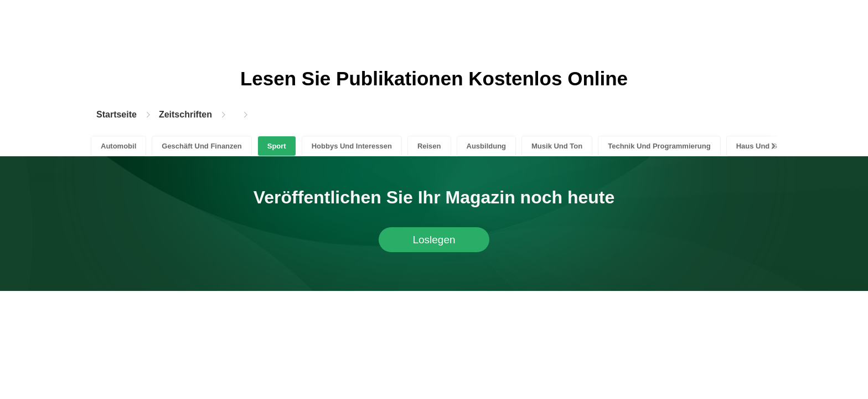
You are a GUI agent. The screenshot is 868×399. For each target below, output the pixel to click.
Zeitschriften (185, 114)
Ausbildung (487, 146)
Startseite (117, 114)
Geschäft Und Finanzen (201, 146)
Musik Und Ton (557, 146)
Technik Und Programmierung (659, 146)
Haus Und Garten (766, 146)
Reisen (429, 146)
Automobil (118, 146)
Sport (277, 146)
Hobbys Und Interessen (352, 146)
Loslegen (434, 240)
